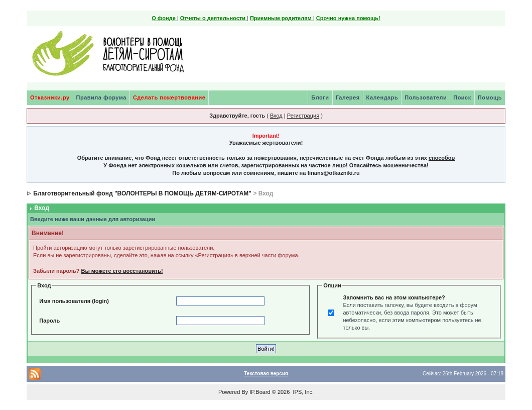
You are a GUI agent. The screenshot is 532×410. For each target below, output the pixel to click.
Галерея (348, 97)
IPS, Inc (302, 392)
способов (442, 158)
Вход (276, 116)
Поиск (462, 97)
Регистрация (303, 116)
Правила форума (101, 97)
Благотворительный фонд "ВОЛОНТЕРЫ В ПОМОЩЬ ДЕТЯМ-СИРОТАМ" (142, 193)
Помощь (490, 97)
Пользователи (426, 97)
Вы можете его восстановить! (122, 271)
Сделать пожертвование (169, 97)
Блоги (320, 97)
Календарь (382, 97)
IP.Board (260, 392)
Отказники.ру (50, 97)
